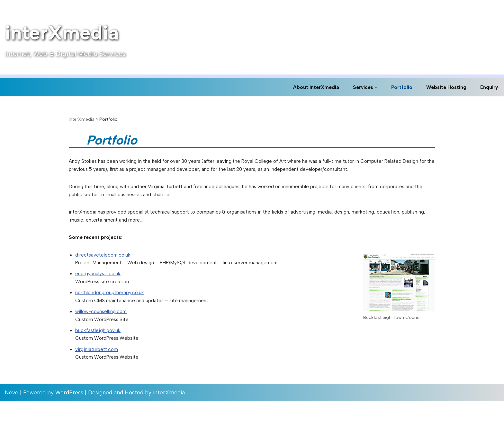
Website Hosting (444, 87)
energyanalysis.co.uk (101, 298)
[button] (371, 87)
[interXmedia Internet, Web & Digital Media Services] (65, 37)
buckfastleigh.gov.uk (100, 363)
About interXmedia (308, 87)
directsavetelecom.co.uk (106, 276)
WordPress (69, 430)
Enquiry (489, 87)
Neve (12, 430)
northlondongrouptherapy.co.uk (115, 320)
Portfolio (398, 87)
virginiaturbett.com (100, 385)
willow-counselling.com (104, 341)
